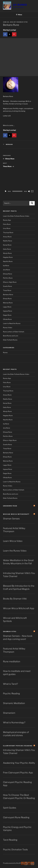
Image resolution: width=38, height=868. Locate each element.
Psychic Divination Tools (15, 850)
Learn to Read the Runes (12, 323)
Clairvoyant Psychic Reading (18, 746)
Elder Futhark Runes (10, 340)
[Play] (6, 191)
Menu (19, 15)
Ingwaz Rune (8, 311)
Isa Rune (6, 266)
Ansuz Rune (7, 237)
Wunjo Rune (7, 253)
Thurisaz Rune (8, 233)
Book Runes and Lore (11, 336)
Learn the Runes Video (15, 551)
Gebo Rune (7, 249)
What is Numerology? (14, 722)
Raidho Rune (8, 241)
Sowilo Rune (7, 286)
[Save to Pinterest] (14, 34)
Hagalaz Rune (8, 257)
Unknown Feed (10, 506)
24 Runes (20, 5)
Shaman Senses (11, 519)
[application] (19, 184)
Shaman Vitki (22, 22)
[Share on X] (10, 34)
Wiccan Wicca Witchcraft (16, 514)
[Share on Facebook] (5, 34)
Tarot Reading (10, 840)
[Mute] (29, 191)
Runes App (7, 220)
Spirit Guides (10, 808)
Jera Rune (7, 270)
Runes (5, 353)
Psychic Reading (11, 693)
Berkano (9, 144)
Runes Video (8, 328)
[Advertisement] (19, 57)
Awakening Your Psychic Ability (19, 763)
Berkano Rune (8, 295)
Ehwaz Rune (7, 299)
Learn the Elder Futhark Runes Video (16, 216)
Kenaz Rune (7, 245)
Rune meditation (12, 661)
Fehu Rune (7, 224)
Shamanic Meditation (14, 703)
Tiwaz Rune (7, 290)
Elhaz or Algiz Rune (10, 282)
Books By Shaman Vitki (15, 599)
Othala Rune (7, 319)
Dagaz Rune (7, 315)
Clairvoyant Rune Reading (16, 817)
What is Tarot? (10, 684)
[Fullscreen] (32, 191)
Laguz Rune (7, 307)
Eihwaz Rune (8, 274)
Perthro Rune (8, 278)
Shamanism (9, 713)
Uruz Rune (7, 228)
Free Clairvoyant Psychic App (18, 773)
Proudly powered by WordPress (13, 863)
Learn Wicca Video (13, 541)
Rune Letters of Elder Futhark (14, 332)
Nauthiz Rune (8, 261)
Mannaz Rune (8, 303)
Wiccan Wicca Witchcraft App (19, 608)
